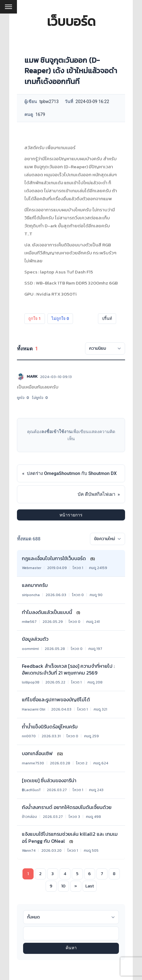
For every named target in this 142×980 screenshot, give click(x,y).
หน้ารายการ (71, 515)
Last (90, 886)
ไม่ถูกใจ (60, 319)
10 (63, 886)
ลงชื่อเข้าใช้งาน (57, 432)
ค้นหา (71, 948)
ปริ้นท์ (107, 319)
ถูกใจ (35, 319)
